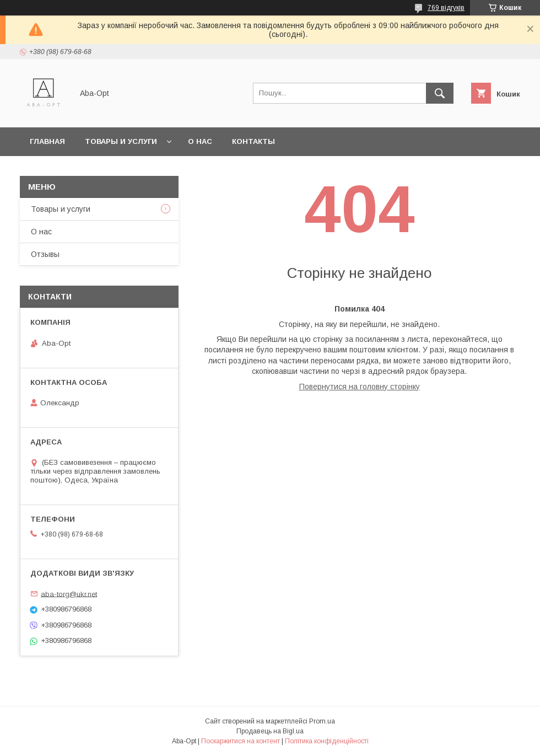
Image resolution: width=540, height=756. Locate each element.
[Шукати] (440, 93)
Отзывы (45, 254)
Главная (47, 141)
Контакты (253, 141)
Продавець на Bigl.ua (270, 731)
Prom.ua (322, 721)
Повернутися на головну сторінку (360, 387)
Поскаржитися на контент (241, 741)
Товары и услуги (121, 141)
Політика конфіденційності (327, 741)
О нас (200, 141)
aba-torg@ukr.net (69, 594)
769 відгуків (446, 8)
